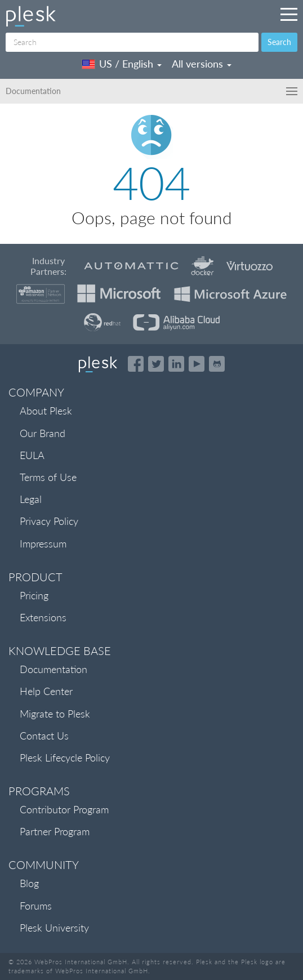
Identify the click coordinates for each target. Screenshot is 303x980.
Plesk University (54, 928)
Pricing (34, 595)
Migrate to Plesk (55, 714)
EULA (32, 455)
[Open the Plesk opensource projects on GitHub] (217, 364)
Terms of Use (48, 477)
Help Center (46, 691)
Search (279, 42)
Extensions (43, 617)
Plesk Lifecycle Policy (65, 758)
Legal (31, 499)
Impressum (43, 544)
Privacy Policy (49, 521)
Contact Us (44, 736)
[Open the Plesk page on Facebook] (136, 364)
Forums (36, 906)
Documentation (54, 669)
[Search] (132, 42)
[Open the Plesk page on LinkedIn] (176, 364)
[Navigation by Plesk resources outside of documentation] (289, 14)
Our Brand (43, 433)
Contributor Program (64, 809)
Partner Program (55, 831)
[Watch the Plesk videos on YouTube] (197, 364)
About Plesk (46, 411)
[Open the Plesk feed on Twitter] (156, 364)
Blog (29, 883)
